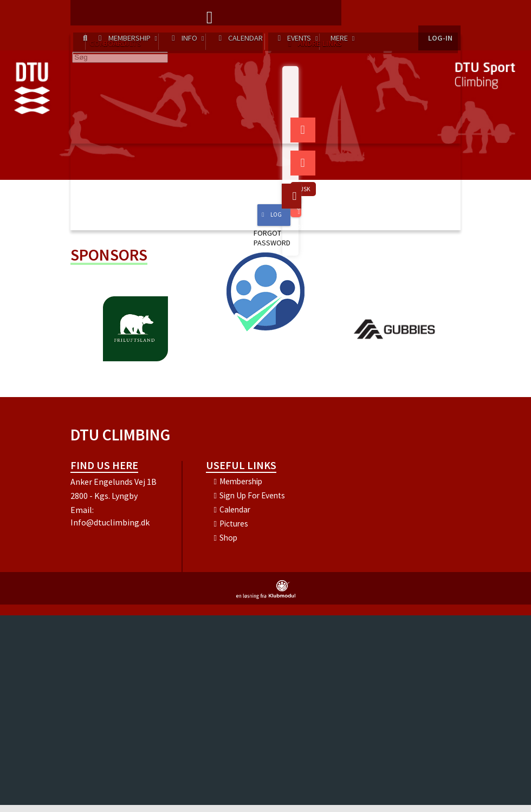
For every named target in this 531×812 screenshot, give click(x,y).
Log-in (439, 16)
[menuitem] (87, 16)
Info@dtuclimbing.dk (110, 529)
